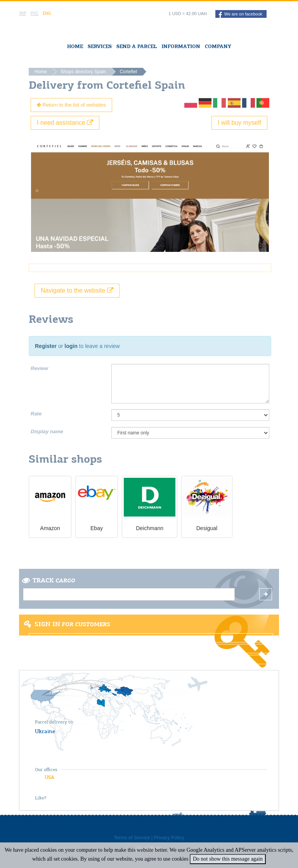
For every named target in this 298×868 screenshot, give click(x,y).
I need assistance (65, 123)
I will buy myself (239, 123)
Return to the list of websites (71, 105)
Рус (35, 13)
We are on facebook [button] (240, 15)
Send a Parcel (137, 46)
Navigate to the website (77, 290)
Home (75, 46)
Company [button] (218, 46)
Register (46, 346)
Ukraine (45, 731)
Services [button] (100, 46)
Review (39, 368)
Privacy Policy (169, 838)
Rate (36, 414)
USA (49, 777)
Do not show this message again (228, 859)
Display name (47, 431)
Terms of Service (132, 838)
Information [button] (181, 46)
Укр (23, 13)
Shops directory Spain (83, 72)
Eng (47, 13)
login (71, 346)
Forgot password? (151, 660)
